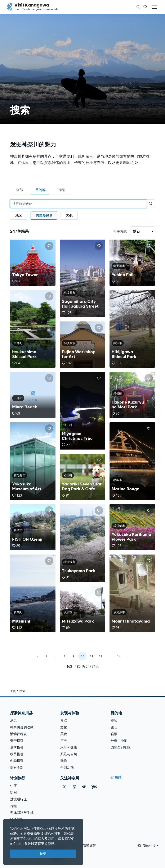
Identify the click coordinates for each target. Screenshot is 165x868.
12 (101, 656)
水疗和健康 (69, 747)
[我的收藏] (145, 7)
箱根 (114, 734)
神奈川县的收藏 (22, 727)
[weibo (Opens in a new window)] (84, 787)
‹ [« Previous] (37, 656)
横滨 (114, 720)
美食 (64, 734)
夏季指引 (17, 747)
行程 (61, 190)
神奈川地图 (119, 741)
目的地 (40, 190)
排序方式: (120, 231)
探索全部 (17, 767)
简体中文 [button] (147, 846)
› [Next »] (128, 656)
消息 (13, 720)
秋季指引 (17, 754)
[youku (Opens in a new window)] (94, 787)
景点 (64, 720)
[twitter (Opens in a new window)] (64, 787)
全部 (19, 190)
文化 (64, 727)
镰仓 (114, 727)
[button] (145, 7)
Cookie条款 (22, 844)
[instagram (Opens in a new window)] (74, 787)
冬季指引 (17, 761)
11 (92, 656)
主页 (13, 691)
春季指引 (17, 741)
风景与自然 (69, 754)
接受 (43, 854)
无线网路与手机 (22, 813)
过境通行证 (18, 799)
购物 (64, 761)
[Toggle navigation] (154, 7)
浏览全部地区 (121, 747)
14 (119, 656)
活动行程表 (18, 734)
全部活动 (67, 767)
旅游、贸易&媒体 (83, 845)
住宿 (13, 786)
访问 (13, 792)
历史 (64, 741)
